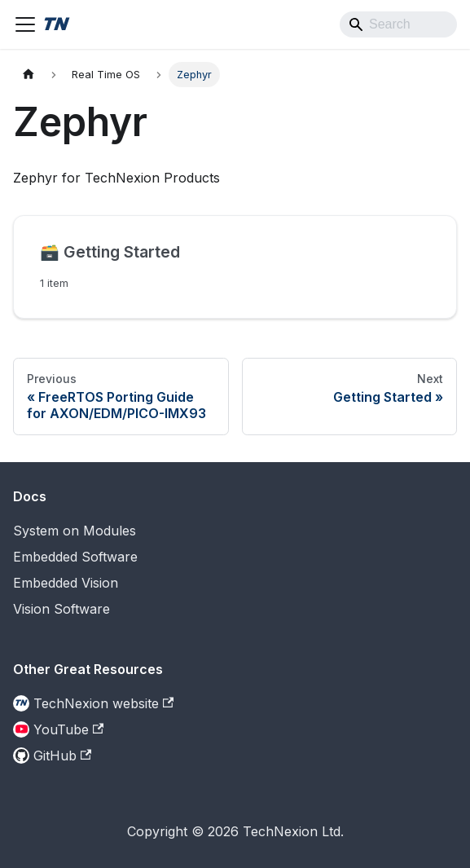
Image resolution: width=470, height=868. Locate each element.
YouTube (68, 729)
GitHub (62, 756)
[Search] (398, 24)
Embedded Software (75, 557)
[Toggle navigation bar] (25, 24)
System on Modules (75, 531)
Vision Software (61, 609)
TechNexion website (103, 703)
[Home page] (29, 75)
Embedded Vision (66, 583)
